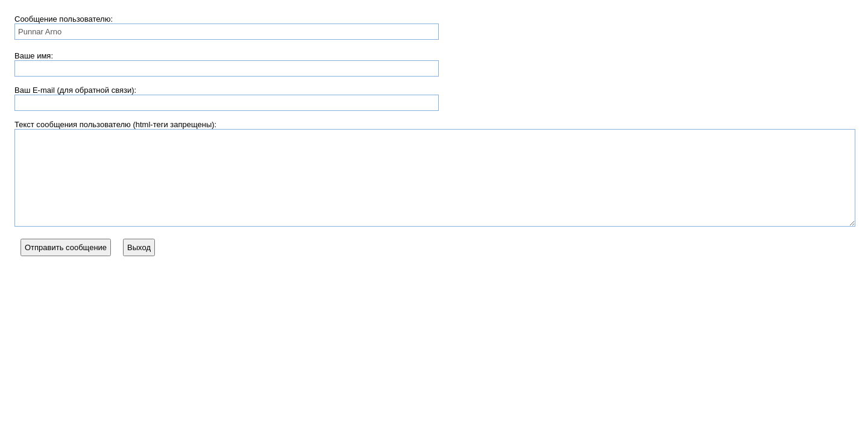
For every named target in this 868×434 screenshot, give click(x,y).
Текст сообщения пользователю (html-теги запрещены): (115, 124)
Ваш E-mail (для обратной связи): (75, 90)
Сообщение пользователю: (64, 19)
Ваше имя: (34, 56)
